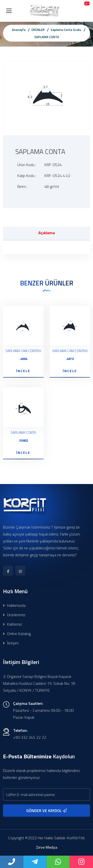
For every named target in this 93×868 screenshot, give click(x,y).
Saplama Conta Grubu (66, 30)
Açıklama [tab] (47, 233)
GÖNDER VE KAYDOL (46, 811)
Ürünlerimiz (14, 615)
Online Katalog (17, 634)
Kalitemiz (13, 624)
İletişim (11, 643)
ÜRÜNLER (38, 30)
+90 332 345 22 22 (30, 737)
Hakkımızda (14, 605)
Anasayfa (19, 30)
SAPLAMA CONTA (47, 37)
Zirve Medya (47, 847)
